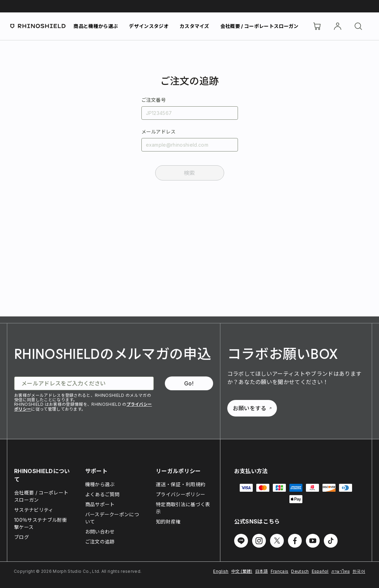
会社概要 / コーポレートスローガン (260, 26)
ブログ (22, 537)
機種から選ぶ (100, 484)
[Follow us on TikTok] (331, 541)
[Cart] (317, 26)
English (221, 571)
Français (280, 571)
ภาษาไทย (341, 571)
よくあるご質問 (102, 494)
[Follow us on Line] (241, 541)
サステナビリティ (34, 510)
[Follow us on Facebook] (295, 541)
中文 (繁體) (242, 571)
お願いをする (252, 408)
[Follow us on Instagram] (259, 541)
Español (320, 571)
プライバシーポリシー (181, 494)
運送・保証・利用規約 (181, 484)
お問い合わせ (100, 532)
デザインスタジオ (149, 26)
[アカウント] (338, 26)
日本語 (262, 571)
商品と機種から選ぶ (96, 26)
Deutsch (300, 571)
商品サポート (100, 504)
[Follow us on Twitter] (277, 541)
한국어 (359, 571)
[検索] (358, 26)
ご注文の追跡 (100, 542)
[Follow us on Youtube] (313, 541)
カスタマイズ (195, 26)
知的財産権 (168, 522)
